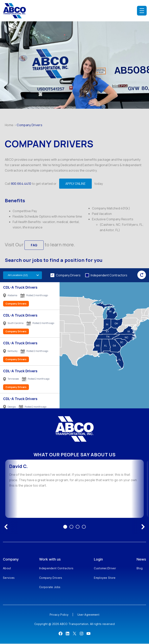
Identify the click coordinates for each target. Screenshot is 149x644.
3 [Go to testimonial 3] (78, 527)
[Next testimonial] (143, 527)
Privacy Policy (59, 615)
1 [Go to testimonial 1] (65, 527)
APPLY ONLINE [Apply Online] (76, 184)
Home (9, 125)
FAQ (34, 245)
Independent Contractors (109, 276)
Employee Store (105, 578)
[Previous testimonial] (6, 527)
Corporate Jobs (50, 588)
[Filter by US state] (23, 276)
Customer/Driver (105, 569)
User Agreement (88, 615)
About (7, 569)
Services (9, 578)
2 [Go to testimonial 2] (71, 527)
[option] (74, 489)
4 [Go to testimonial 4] (84, 527)
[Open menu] (142, 11)
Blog (140, 569)
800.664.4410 (21, 184)
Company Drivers (68, 276)
